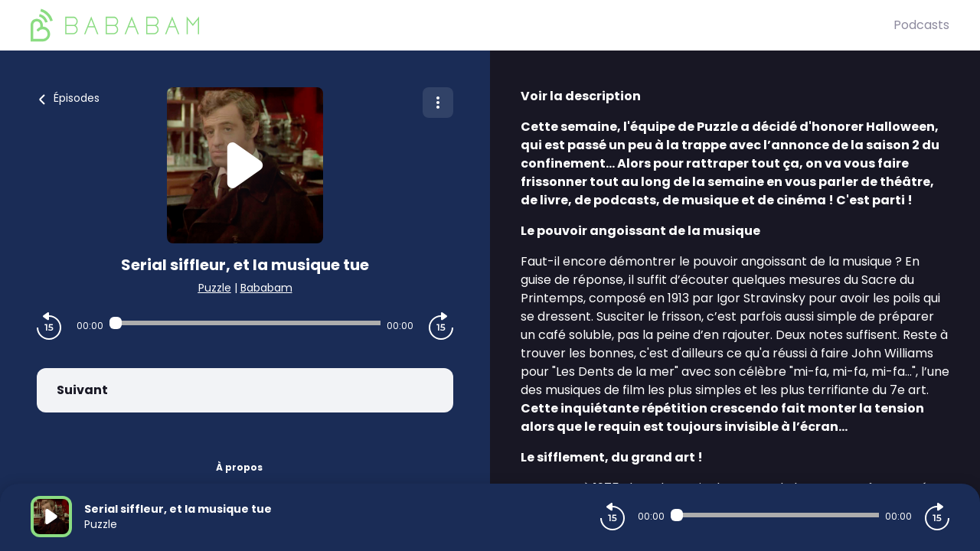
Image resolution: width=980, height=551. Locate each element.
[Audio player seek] (245, 323)
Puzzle (215, 288)
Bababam (266, 288)
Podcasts (921, 25)
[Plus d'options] (438, 103)
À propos (239, 467)
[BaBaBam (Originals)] (462, 25)
